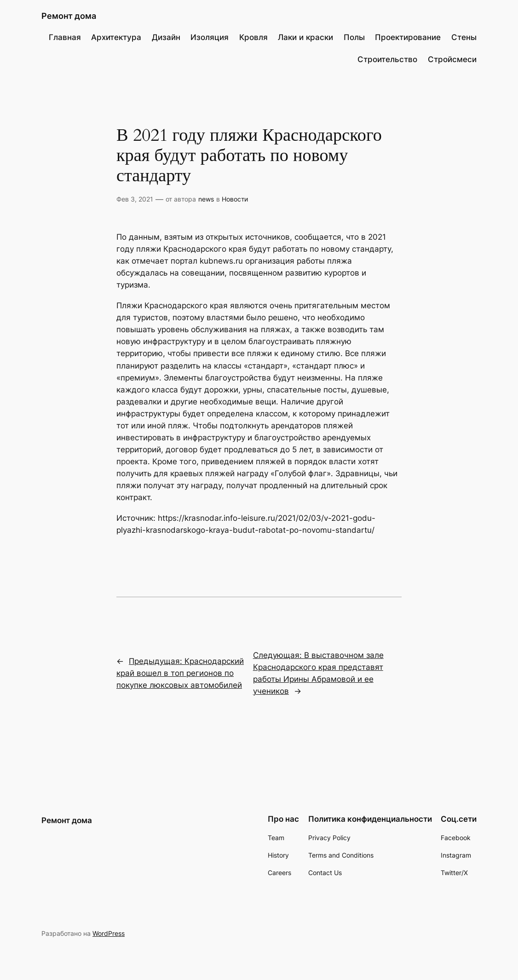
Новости (235, 199)
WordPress (109, 933)
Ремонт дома (69, 16)
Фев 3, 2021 (135, 199)
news (206, 199)
